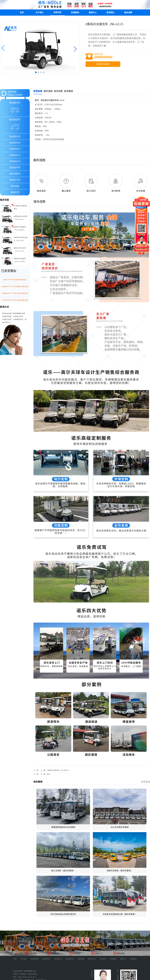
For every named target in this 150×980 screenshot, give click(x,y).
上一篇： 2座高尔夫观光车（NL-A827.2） (55, 770)
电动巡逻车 (35, 959)
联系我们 (110, 12)
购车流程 (48, 91)
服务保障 (128, 12)
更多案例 (146, 782)
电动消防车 (15, 174)
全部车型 (57, 12)
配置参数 (38, 91)
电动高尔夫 (15, 136)
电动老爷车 (15, 167)
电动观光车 (46, 959)
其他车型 (15, 192)
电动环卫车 (15, 180)
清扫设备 (15, 186)
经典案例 (75, 12)
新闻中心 (93, 12)
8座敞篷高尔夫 (15, 161)
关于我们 (40, 12)
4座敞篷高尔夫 (15, 149)
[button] (3, 48)
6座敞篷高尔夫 (15, 155)
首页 (22, 12)
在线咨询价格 (103, 64)
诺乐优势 (58, 91)
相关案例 (68, 91)
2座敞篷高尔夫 (15, 143)
